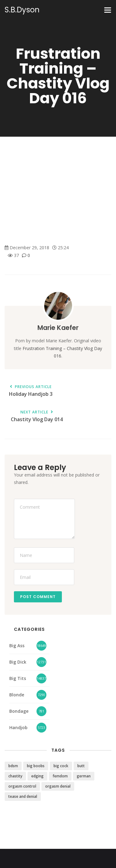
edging (37, 776)
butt (81, 766)
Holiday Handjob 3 (31, 391)
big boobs (36, 766)
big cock (61, 766)
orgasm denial (58, 786)
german (84, 776)
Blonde (17, 695)
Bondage (19, 711)
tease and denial (23, 796)
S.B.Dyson (22, 10)
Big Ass (17, 646)
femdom (60, 776)
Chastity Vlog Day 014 (37, 416)
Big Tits (18, 678)
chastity (15, 776)
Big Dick (18, 662)
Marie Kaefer (58, 328)
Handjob (18, 727)
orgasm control (22, 786)
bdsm (13, 766)
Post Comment (38, 597)
